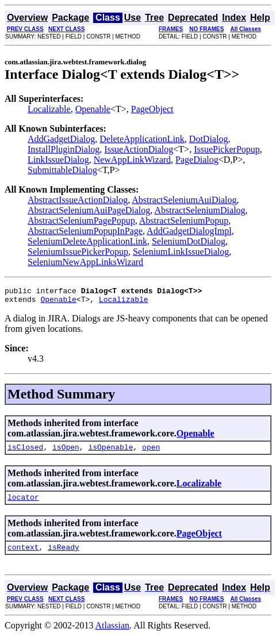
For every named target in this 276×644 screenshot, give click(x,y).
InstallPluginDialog (64, 149)
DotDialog (209, 139)
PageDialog (197, 160)
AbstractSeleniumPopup (184, 221)
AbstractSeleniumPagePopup (81, 221)
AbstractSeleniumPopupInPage (85, 231)
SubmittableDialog (62, 170)
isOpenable (110, 452)
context (23, 555)
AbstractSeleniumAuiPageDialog (89, 210)
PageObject (152, 109)
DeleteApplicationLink (142, 139)
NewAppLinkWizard (132, 160)
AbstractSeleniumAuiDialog (184, 200)
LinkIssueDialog (58, 160)
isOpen (66, 452)
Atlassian (113, 634)
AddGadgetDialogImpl (189, 231)
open (151, 452)
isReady (64, 555)
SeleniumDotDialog (189, 241)
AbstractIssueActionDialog (78, 200)
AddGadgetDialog (61, 139)
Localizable (49, 109)
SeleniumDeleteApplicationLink (87, 241)
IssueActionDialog (139, 149)
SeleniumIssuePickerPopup (78, 252)
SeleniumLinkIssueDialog (181, 252)
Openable (93, 109)
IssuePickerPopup (227, 149)
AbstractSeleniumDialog (200, 210)
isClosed (25, 452)
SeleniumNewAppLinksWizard (85, 262)
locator (23, 504)
